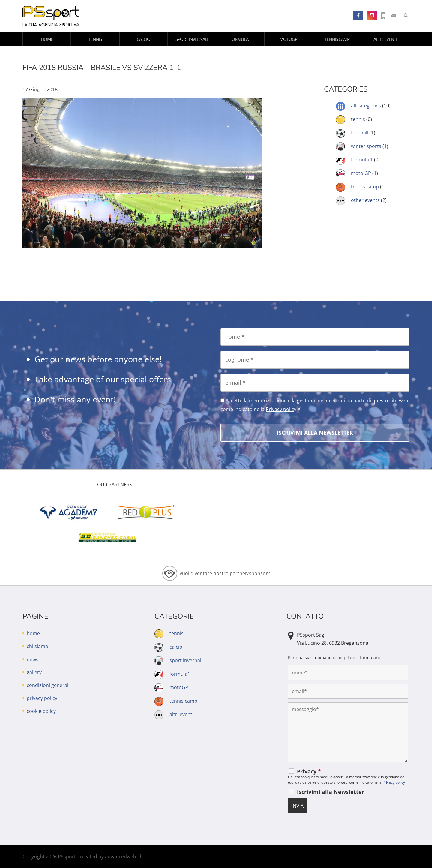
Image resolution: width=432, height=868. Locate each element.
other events (365, 200)
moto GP (361, 173)
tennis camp (337, 39)
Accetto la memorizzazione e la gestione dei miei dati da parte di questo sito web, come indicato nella (315, 405)
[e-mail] (315, 383)
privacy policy (42, 698)
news (33, 659)
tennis (95, 39)
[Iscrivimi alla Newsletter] (315, 433)
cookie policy (41, 711)
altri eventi (385, 39)
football (360, 133)
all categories (366, 106)
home (47, 39)
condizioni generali (48, 685)
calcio (144, 39)
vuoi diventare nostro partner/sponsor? (225, 573)
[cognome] (315, 360)
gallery (34, 672)
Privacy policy (281, 409)
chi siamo (37, 646)
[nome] (315, 337)
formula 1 (362, 160)
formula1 (240, 39)
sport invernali (192, 39)
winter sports (366, 146)
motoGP (288, 39)
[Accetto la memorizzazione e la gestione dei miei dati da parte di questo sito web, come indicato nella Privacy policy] (222, 400)
